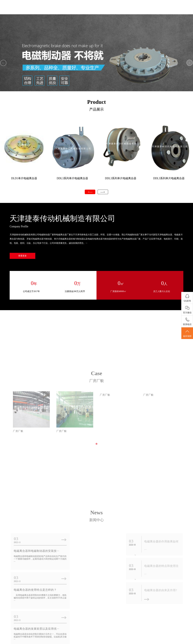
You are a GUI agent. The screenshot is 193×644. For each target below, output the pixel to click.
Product (96, 102)
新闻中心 (109, 12)
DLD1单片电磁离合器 (24, 178)
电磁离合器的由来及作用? (161, 587)
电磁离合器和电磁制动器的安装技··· (36, 548)
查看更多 (22, 256)
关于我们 (88, 12)
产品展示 (131, 12)
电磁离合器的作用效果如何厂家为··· (94, 584)
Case (96, 405)
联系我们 (173, 12)
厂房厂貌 (152, 12)
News (96, 510)
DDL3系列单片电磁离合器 (72, 178)
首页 (67, 12)
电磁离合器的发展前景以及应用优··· (36, 584)
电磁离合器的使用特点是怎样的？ (93, 548)
